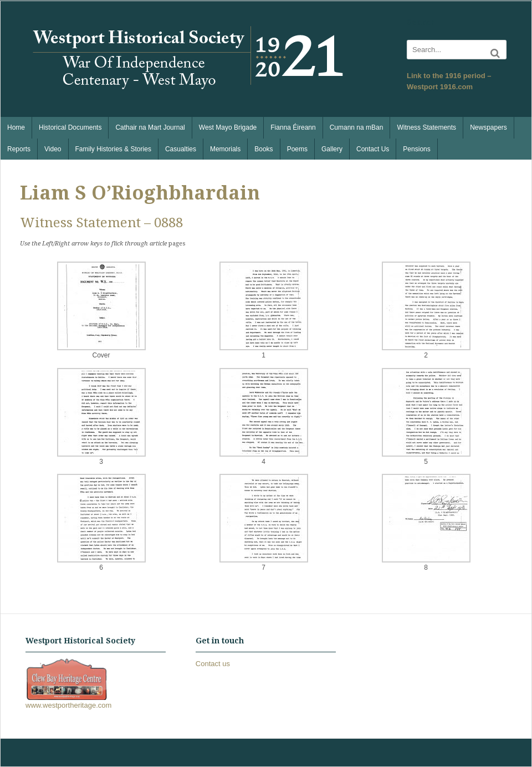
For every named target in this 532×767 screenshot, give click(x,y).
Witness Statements (426, 127)
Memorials (225, 149)
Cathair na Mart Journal (150, 127)
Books (264, 149)
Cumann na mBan (357, 127)
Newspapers (488, 127)
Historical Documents (70, 127)
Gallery (332, 149)
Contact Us (373, 149)
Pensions (416, 149)
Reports (19, 149)
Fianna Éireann (293, 127)
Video (53, 149)
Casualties (181, 149)
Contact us (213, 664)
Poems (297, 149)
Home (16, 127)
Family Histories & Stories (113, 149)
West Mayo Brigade (228, 127)
